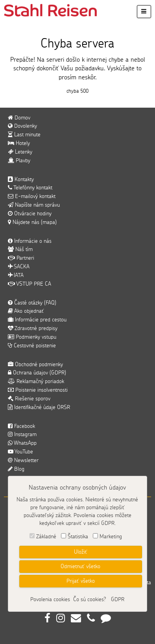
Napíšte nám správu (34, 205)
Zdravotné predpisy (33, 328)
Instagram (22, 435)
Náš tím (20, 250)
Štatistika (78, 537)
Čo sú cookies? (90, 600)
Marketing (111, 537)
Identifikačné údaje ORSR (39, 407)
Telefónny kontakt (30, 188)
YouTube (20, 452)
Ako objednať (26, 311)
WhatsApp (22, 443)
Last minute (24, 135)
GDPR (118, 600)
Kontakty (21, 180)
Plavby (19, 161)
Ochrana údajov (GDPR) (37, 373)
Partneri (21, 258)
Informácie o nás (30, 241)
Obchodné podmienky (35, 365)
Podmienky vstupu (32, 337)
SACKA (19, 267)
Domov (19, 118)
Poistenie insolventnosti (38, 390)
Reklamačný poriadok (36, 382)
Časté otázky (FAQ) (32, 303)
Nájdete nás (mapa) (32, 222)
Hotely (19, 143)
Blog (16, 469)
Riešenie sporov (29, 399)
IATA (16, 275)
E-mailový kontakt (32, 196)
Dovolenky (22, 126)
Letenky (20, 152)
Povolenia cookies (50, 600)
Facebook (21, 426)
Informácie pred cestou (37, 320)
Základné (46, 537)
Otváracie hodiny (30, 214)
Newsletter (23, 461)
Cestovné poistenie (32, 346)
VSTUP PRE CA (30, 284)
